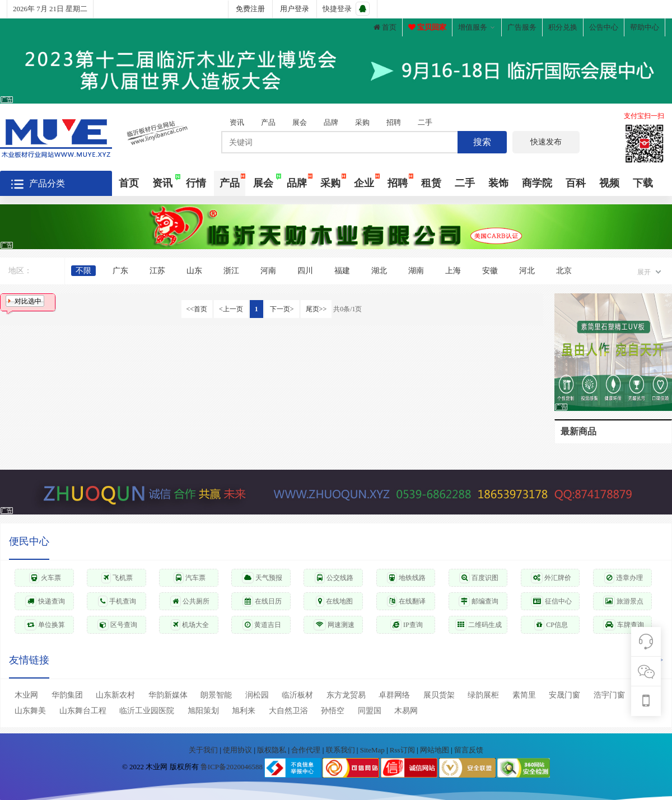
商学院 (537, 183)
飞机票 (117, 578)
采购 (362, 122)
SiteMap (373, 750)
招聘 (394, 122)
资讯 (237, 122)
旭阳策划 (203, 711)
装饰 (498, 183)
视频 (609, 183)
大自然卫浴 (288, 711)
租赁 (431, 183)
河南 (268, 271)
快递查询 (45, 601)
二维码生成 (479, 625)
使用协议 (238, 750)
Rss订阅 (402, 750)
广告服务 (522, 27)
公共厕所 (190, 601)
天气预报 (262, 578)
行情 (196, 183)
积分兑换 (563, 27)
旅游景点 (623, 601)
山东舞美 (30, 711)
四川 (305, 271)
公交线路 (334, 578)
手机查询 (117, 601)
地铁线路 (406, 578)
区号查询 (117, 625)
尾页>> (316, 309)
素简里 (524, 695)
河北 (527, 271)
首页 (385, 27)
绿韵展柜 (483, 695)
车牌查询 (624, 625)
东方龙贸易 (346, 695)
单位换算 (45, 625)
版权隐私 (272, 750)
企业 (364, 183)
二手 (425, 122)
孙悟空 (333, 711)
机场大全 (190, 625)
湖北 (379, 271)
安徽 (490, 271)
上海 (453, 271)
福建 (342, 271)
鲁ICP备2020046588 (232, 767)
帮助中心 (645, 27)
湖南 (416, 271)
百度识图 (479, 578)
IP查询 (407, 625)
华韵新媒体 (168, 695)
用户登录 (295, 9)
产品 (268, 122)
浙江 (231, 271)
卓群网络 (394, 695)
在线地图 (334, 601)
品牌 (331, 122)
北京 (564, 271)
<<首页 (197, 309)
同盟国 (370, 711)
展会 (300, 122)
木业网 (26, 695)
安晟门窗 (564, 695)
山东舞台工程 (83, 711)
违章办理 (624, 578)
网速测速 (334, 625)
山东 (194, 271)
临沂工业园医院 (147, 711)
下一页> (282, 309)
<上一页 (231, 309)
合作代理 (307, 750)
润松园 (257, 695)
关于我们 (204, 750)
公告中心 (604, 27)
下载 (643, 183)
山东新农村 (115, 695)
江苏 (157, 271)
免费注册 (250, 9)
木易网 (406, 711)
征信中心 (551, 601)
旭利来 (244, 711)
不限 (83, 271)
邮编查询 (479, 601)
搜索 (482, 142)
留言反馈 (469, 750)
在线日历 (262, 601)
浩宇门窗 (609, 695)
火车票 (45, 578)
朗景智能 (216, 695)
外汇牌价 (551, 578)
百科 (576, 183)
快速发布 (546, 142)
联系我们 (341, 750)
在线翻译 (406, 601)
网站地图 (435, 750)
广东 (120, 271)
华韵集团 (67, 695)
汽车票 (190, 578)
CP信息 (551, 625)
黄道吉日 (262, 625)
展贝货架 (439, 695)
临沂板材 (297, 695)
